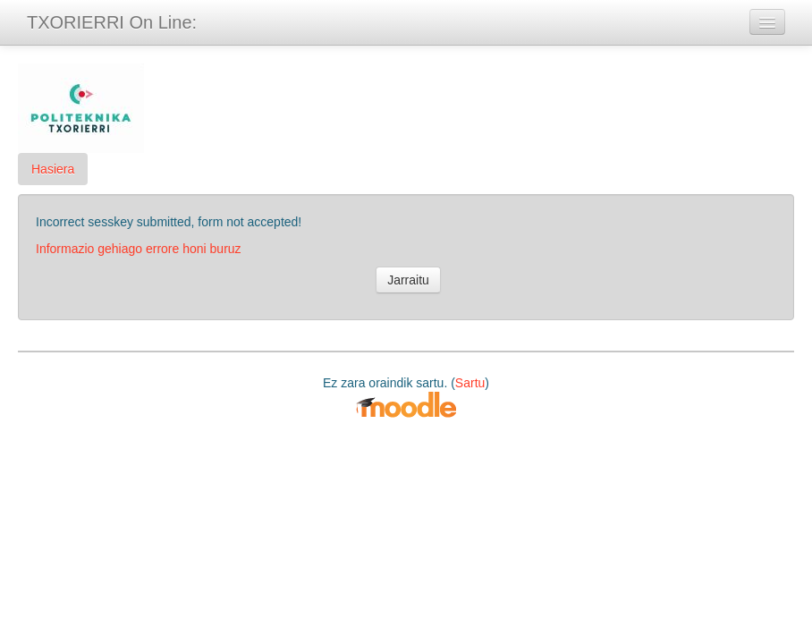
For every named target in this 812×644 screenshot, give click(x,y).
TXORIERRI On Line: (112, 22)
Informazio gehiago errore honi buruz (139, 249)
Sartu (470, 383)
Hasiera (53, 169)
